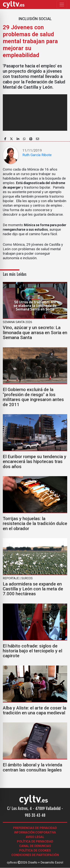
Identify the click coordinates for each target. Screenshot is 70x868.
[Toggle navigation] (62, 5)
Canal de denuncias (35, 846)
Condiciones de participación (35, 855)
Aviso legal (35, 837)
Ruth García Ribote (37, 155)
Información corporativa (35, 832)
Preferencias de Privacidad (35, 828)
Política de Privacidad (35, 841)
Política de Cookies (35, 850)
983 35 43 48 (35, 816)
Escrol (59, 862)
